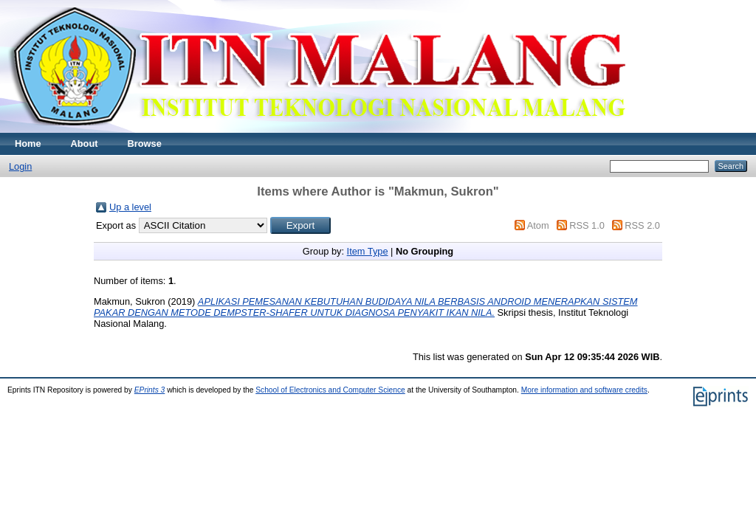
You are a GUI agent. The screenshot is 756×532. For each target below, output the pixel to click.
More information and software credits (584, 390)
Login (20, 166)
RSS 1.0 (587, 225)
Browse (145, 144)
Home (28, 144)
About (85, 144)
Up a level (130, 207)
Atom (538, 225)
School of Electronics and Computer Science (330, 390)
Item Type (368, 251)
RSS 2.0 (642, 225)
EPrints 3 (150, 390)
